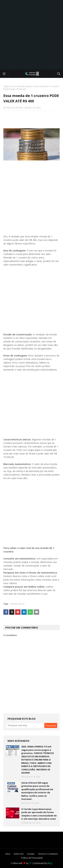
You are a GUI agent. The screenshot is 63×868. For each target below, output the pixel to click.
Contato (31, 854)
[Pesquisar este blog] (25, 725)
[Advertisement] (32, 35)
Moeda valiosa (25, 86)
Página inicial (9, 86)
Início (8, 854)
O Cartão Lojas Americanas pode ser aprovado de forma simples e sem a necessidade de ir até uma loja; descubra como (39, 814)
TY (30, 863)
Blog (50, 863)
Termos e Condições (48, 854)
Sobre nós (19, 854)
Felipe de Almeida (14, 108)
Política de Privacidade (32, 858)
